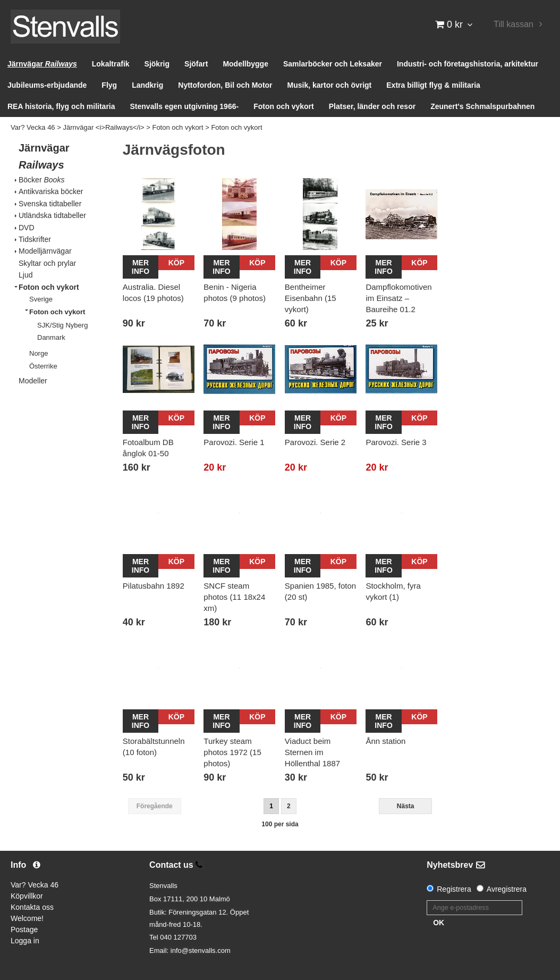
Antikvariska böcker (51, 191)
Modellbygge (245, 64)
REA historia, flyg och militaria (61, 106)
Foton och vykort (284, 106)
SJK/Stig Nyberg (62, 325)
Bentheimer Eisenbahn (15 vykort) (311, 298)
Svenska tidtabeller (50, 204)
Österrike (43, 366)
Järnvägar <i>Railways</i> (103, 127)
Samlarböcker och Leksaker (333, 64)
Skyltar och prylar (47, 263)
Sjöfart (196, 64)
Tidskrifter (35, 239)
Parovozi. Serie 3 (396, 442)
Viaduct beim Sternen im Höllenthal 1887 (312, 752)
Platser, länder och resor (372, 106)
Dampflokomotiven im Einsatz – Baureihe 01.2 (398, 298)
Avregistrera (507, 889)
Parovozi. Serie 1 (234, 442)
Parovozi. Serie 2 (315, 442)
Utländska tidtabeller (52, 215)
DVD (27, 228)
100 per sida (280, 824)
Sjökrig (157, 64)
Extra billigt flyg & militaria (433, 85)
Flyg (109, 85)
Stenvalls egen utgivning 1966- (185, 106)
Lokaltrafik (111, 64)
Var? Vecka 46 (33, 127)
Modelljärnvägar (45, 251)
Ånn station (385, 741)
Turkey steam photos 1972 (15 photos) (232, 752)
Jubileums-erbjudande (47, 85)
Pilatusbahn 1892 (154, 586)
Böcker (41, 180)
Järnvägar (42, 64)
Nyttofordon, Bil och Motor (225, 85)
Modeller (33, 381)
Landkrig (147, 85)
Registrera (454, 889)
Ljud (26, 275)
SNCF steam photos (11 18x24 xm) (234, 597)
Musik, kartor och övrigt (330, 85)
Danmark (51, 337)
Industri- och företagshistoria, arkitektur (468, 64)
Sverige (41, 299)
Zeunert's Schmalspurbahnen (482, 106)
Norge (39, 353)
